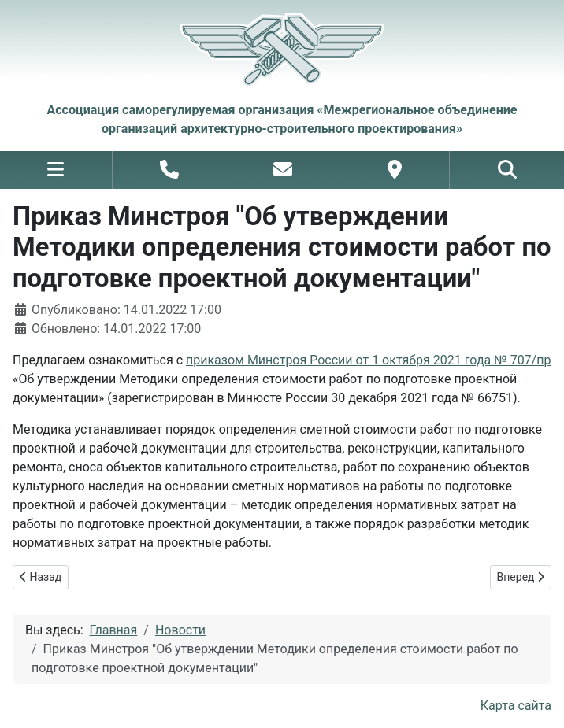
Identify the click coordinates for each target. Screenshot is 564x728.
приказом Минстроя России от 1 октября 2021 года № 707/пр (368, 360)
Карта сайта (516, 706)
